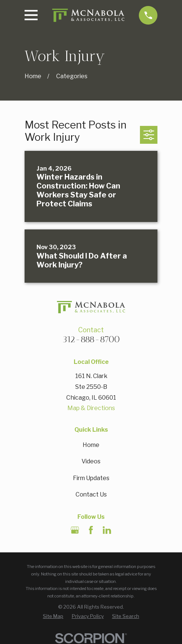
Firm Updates (91, 478)
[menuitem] (53, 616)
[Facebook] (91, 530)
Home (91, 445)
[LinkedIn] (107, 530)
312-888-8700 (91, 339)
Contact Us (91, 494)
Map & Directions (91, 408)
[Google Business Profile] (75, 530)
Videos (91, 461)
